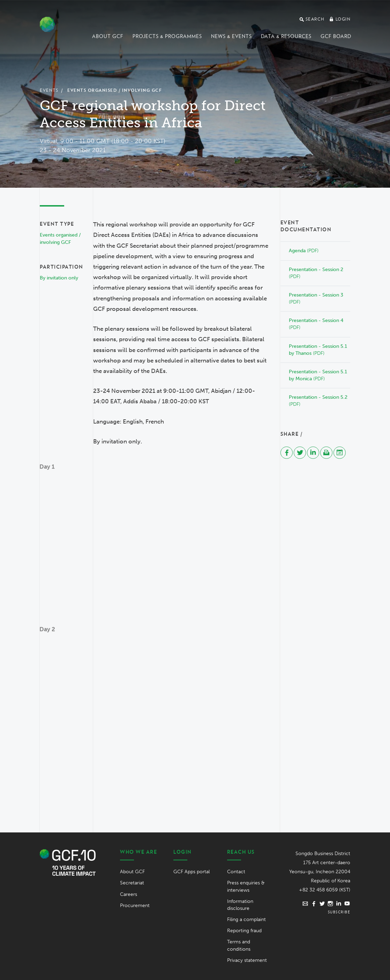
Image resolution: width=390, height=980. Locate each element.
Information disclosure (240, 905)
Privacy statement (247, 960)
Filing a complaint (246, 919)
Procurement (135, 906)
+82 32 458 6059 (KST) (325, 890)
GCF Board (336, 36)
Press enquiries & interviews (246, 886)
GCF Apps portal (192, 872)
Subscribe (339, 912)
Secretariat (132, 883)
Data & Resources (286, 36)
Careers (129, 894)
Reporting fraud (244, 931)
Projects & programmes (167, 36)
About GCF (108, 36)
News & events (231, 36)
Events (49, 90)
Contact (236, 872)
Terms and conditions (239, 945)
